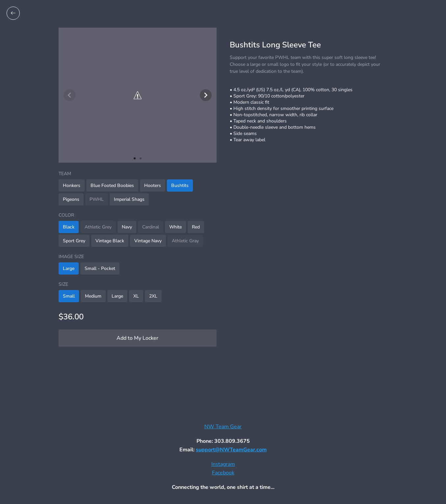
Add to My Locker (137, 338)
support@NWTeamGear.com (231, 450)
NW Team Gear (223, 427)
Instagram (223, 464)
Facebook (223, 473)
